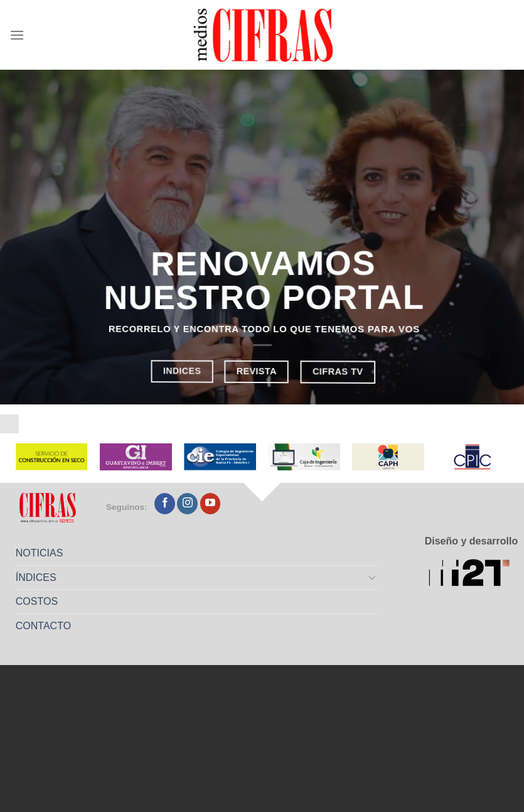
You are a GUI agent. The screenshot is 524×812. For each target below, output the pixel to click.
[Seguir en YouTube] (211, 504)
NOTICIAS (40, 553)
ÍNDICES (36, 577)
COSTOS (37, 601)
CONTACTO (43, 626)
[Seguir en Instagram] (187, 504)
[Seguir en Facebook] (165, 504)
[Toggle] (373, 577)
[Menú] (17, 35)
